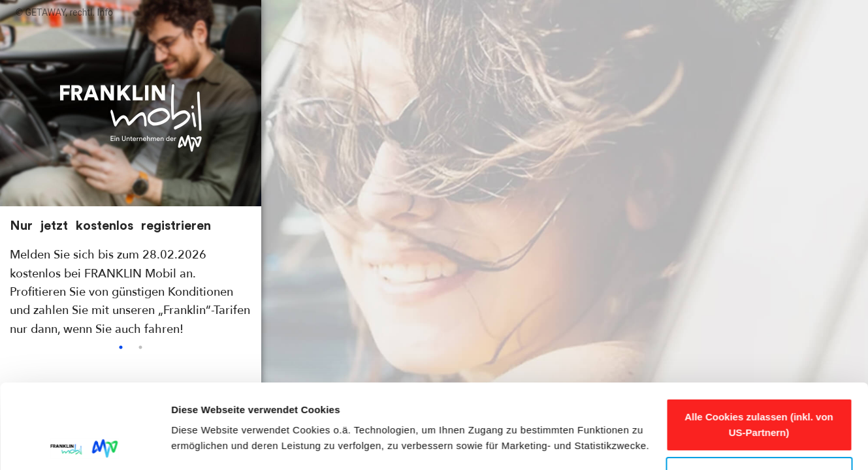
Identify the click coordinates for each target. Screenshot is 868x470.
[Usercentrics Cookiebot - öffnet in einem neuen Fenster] (85, 445)
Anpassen (760, 391)
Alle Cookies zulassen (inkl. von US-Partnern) (759, 340)
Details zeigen (204, 444)
